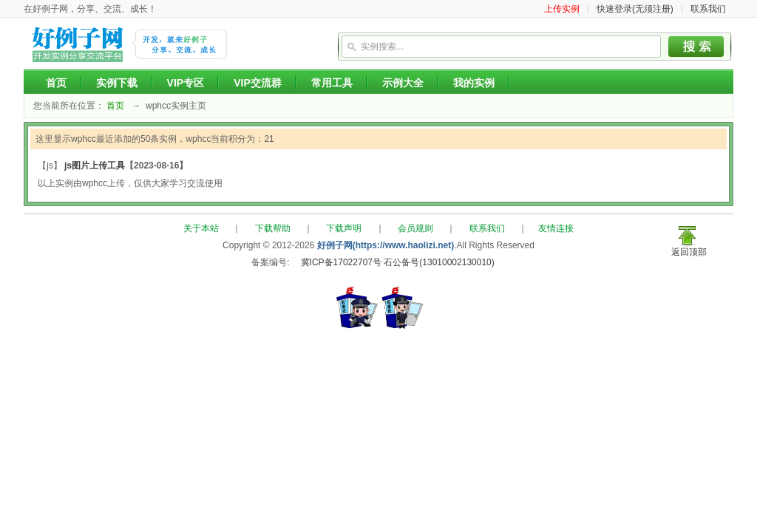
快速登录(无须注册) (635, 9)
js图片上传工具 (95, 166)
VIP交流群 (258, 83)
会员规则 (415, 228)
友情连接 (556, 228)
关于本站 (201, 228)
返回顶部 (689, 252)
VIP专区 (186, 83)
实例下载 (117, 83)
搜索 (696, 47)
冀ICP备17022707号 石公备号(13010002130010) (398, 262)
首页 (56, 83)
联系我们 (708, 9)
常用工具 (332, 83)
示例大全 (403, 83)
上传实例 (562, 9)
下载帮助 (273, 228)
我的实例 (474, 83)
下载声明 (344, 228)
